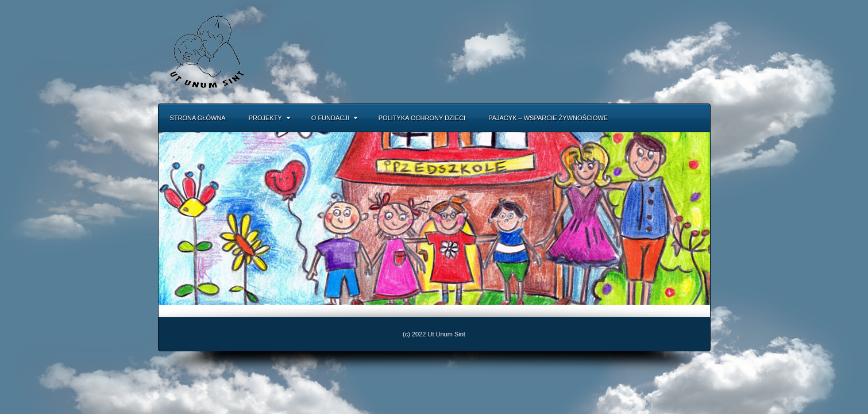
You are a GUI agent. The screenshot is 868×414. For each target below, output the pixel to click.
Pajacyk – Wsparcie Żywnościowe (548, 118)
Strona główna (198, 118)
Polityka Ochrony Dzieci (422, 118)
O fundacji (334, 118)
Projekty (269, 118)
